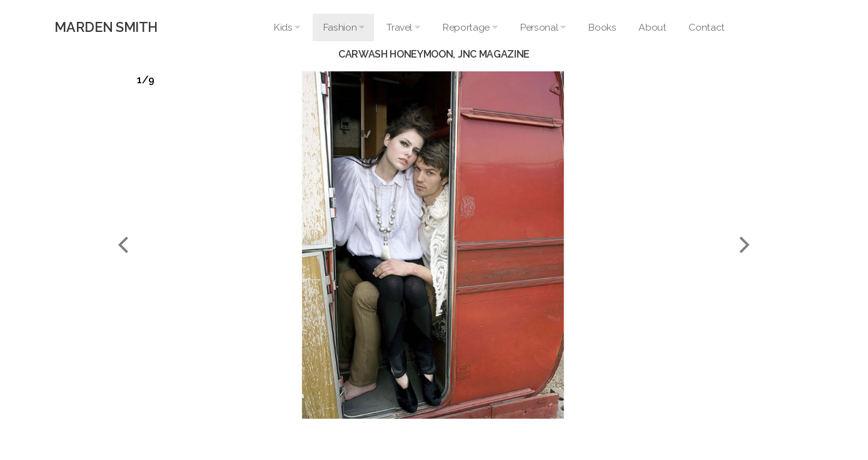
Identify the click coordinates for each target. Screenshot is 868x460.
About (652, 27)
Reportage (470, 27)
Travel (403, 27)
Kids (287, 27)
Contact (706, 27)
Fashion (344, 27)
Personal (542, 27)
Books (602, 27)
